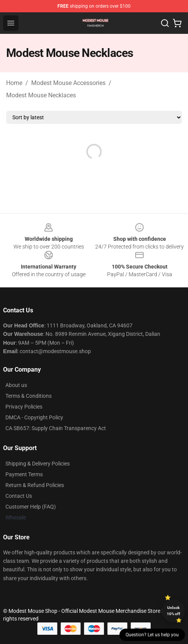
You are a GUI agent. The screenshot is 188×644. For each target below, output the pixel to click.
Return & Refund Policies (35, 485)
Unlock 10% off (174, 611)
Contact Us (19, 496)
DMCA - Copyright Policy (34, 417)
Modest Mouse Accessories (68, 83)
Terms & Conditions (29, 396)
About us (16, 385)
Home (14, 83)
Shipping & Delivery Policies (38, 464)
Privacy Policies (24, 407)
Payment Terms (24, 474)
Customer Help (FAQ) (31, 507)
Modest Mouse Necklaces (41, 95)
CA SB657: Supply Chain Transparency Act (56, 428)
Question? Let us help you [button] (152, 635)
